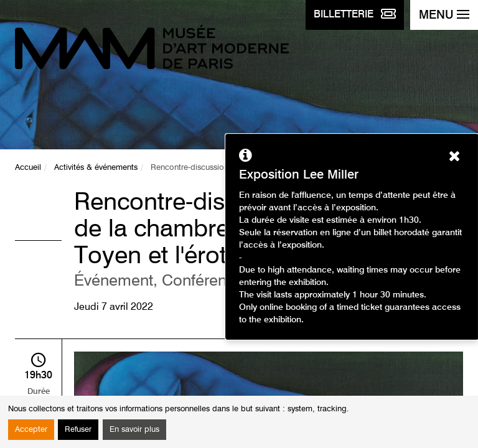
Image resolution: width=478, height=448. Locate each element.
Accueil (28, 168)
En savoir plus (134, 430)
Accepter (31, 430)
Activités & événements (96, 168)
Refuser (78, 430)
